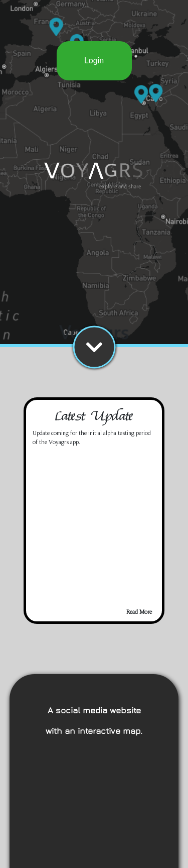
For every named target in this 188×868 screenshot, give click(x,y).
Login (94, 61)
